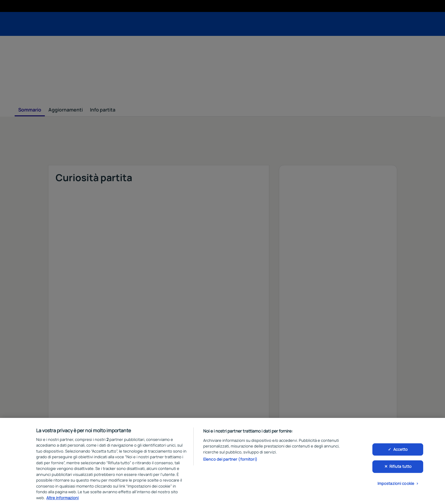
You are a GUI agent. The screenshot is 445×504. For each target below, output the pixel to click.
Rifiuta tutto (401, 469)
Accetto (401, 452)
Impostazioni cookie (396, 486)
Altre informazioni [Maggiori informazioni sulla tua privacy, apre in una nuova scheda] (62, 500)
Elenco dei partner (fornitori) (230, 462)
